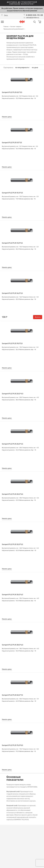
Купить (38, 317)
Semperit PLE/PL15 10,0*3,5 (12, 193)
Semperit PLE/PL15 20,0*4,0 (13, 394)
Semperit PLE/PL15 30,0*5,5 (12, 494)
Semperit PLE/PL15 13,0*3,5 (12, 243)
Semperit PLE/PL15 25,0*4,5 (12, 444)
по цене (35, 68)
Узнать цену (7, 117)
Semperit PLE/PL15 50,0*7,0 (12, 695)
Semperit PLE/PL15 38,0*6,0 (12, 645)
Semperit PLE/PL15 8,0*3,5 (12, 92)
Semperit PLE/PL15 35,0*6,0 (12, 595)
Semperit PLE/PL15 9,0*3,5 (12, 143)
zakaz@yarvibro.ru (33, 18)
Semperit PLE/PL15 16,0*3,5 (12, 293)
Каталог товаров (16, 27)
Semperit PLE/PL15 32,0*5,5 (12, 544)
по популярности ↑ (23, 68)
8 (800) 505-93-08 (34, 15)
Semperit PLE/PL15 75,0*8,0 (12, 745)
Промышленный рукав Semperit (14, 29)
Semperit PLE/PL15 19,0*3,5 (12, 344)
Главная (6, 27)
